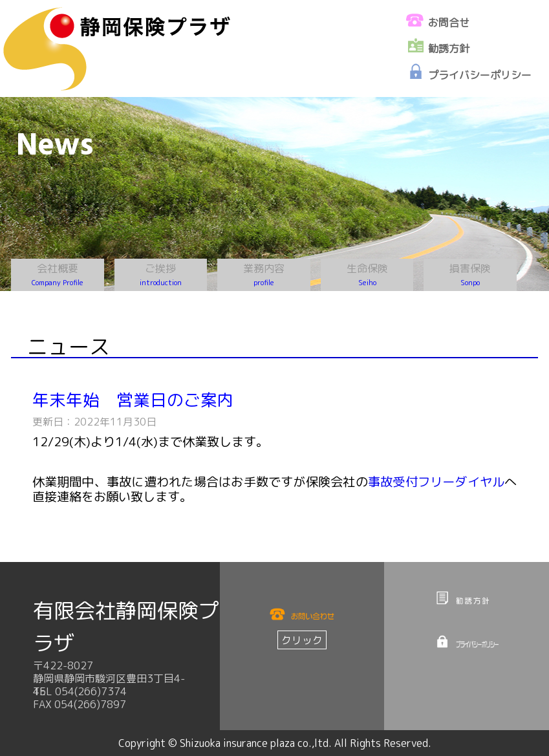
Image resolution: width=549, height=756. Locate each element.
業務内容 (264, 275)
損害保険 (470, 275)
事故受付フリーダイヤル (436, 481)
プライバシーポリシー (480, 75)
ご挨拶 (161, 275)
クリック (302, 640)
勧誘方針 (449, 49)
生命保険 (367, 275)
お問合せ (449, 23)
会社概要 (58, 275)
